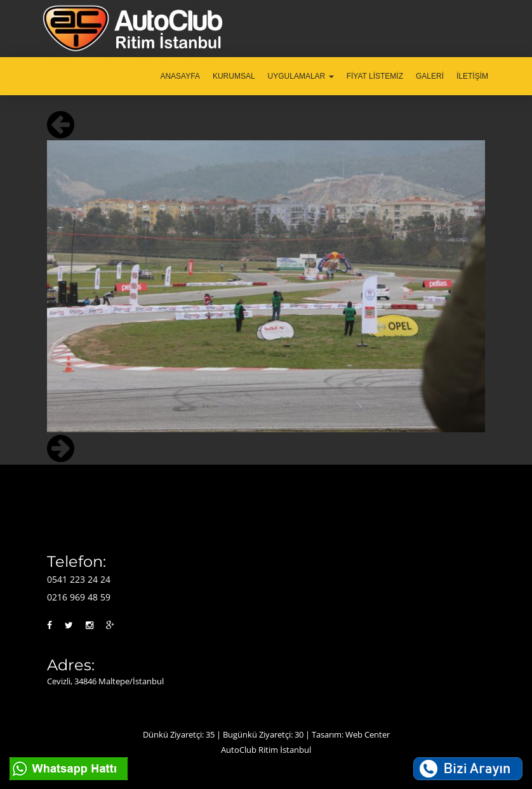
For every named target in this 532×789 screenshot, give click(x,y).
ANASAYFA (180, 76)
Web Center (368, 734)
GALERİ (430, 76)
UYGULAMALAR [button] (301, 76)
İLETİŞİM (472, 76)
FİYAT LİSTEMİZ (375, 76)
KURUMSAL (234, 76)
